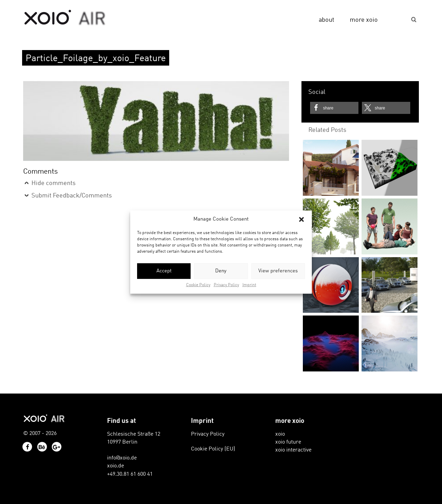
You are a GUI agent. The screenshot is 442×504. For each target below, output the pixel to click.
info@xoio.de (122, 458)
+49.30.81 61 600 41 (130, 474)
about (326, 20)
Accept (164, 271)
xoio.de (116, 466)
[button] (301, 219)
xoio (65, 18)
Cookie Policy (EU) (213, 449)
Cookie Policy (198, 285)
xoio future (288, 442)
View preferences (278, 271)
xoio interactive (293, 450)
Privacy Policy (226, 285)
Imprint (249, 285)
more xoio (364, 20)
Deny (221, 271)
